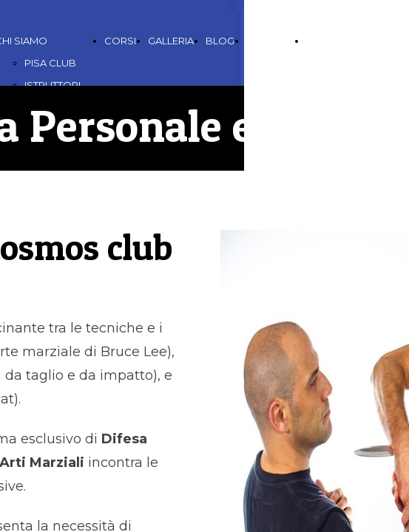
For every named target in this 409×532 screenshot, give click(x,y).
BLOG (220, 41)
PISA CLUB (50, 63)
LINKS (320, 41)
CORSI (120, 41)
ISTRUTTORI (53, 85)
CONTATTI (270, 41)
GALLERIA (171, 41)
